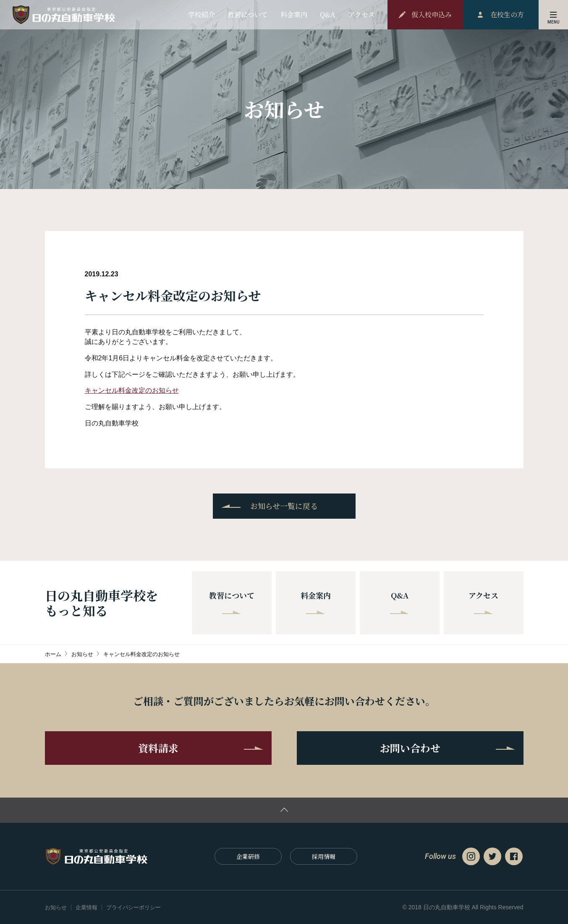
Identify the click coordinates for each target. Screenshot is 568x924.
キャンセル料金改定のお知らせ (132, 390)
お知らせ (56, 907)
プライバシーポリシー (133, 907)
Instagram (471, 856)
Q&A (400, 602)
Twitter (492, 856)
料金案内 (316, 602)
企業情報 (86, 907)
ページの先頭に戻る (284, 810)
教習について (232, 602)
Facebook (514, 856)
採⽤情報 (324, 856)
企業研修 (248, 856)
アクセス (483, 602)
